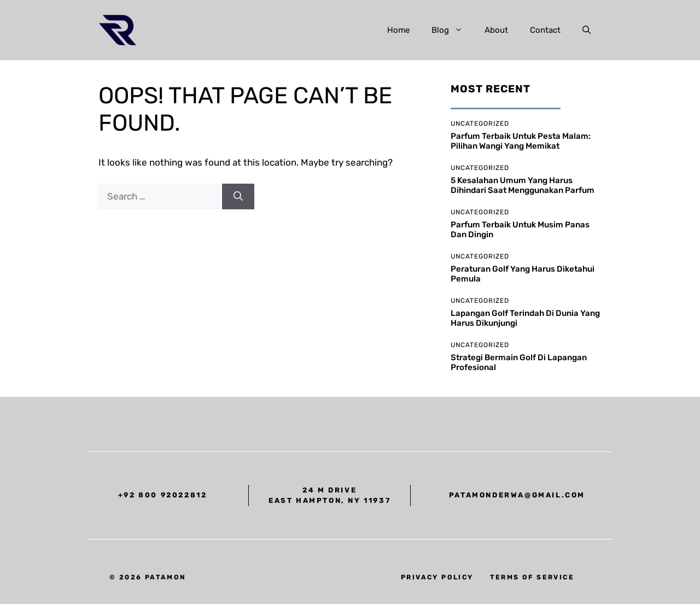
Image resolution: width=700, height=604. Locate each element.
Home (398, 30)
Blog (453, 30)
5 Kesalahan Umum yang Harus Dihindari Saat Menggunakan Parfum (523, 185)
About (496, 30)
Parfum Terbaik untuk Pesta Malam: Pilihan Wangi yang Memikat (521, 141)
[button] (587, 30)
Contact (545, 30)
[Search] (238, 197)
